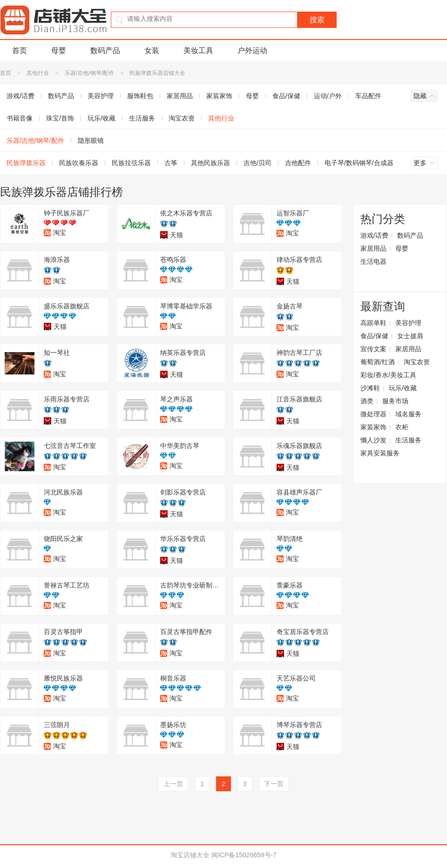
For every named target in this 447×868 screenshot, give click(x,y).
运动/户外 (328, 96)
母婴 (59, 50)
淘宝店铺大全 (190, 855)
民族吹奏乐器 (79, 163)
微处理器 (373, 414)
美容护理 (101, 96)
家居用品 (180, 96)
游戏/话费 (374, 235)
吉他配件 (298, 163)
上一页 (173, 784)
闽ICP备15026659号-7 (244, 855)
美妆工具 (198, 50)
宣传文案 (373, 349)
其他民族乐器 (210, 163)
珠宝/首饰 (60, 118)
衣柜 (402, 427)
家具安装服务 (380, 453)
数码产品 (105, 50)
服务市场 (395, 401)
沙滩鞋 (370, 388)
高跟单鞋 (373, 323)
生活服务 (142, 118)
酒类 (367, 401)
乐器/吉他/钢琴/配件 (89, 73)
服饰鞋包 (140, 96)
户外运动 (252, 50)
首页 (20, 50)
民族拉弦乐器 (131, 163)
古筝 (171, 163)
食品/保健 (286, 96)
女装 (152, 50)
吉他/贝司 (257, 163)
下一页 (274, 784)
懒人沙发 (373, 440)
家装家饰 (219, 96)
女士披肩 (410, 336)
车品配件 (368, 96)
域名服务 (408, 414)
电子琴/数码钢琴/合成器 (359, 163)
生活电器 (373, 261)
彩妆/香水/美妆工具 (388, 375)
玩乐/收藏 (102, 118)
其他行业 (38, 73)
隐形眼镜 (91, 140)
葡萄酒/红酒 (378, 362)
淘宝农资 (182, 118)
